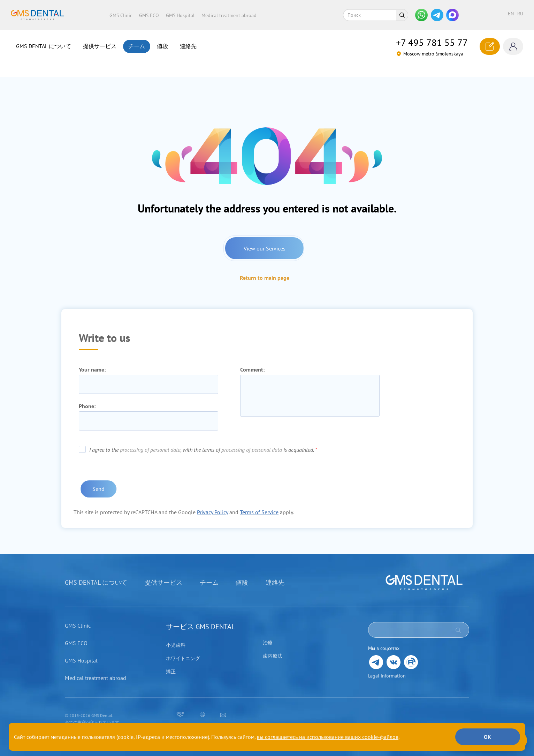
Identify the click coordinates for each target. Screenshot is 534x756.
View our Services (265, 238)
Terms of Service (259, 503)
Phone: (87, 397)
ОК (485, 737)
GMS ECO (149, 15)
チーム (137, 46)
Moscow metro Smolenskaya (430, 54)
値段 (162, 46)
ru (520, 14)
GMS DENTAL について (44, 46)
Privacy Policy (212, 503)
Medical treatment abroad (229, 15)
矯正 (171, 662)
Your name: (92, 360)
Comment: (252, 360)
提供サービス (100, 46)
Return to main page (265, 268)
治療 (268, 633)
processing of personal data (150, 441)
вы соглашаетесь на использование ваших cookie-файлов (328, 737)
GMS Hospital (180, 15)
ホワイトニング (183, 649)
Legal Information (387, 666)
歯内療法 (273, 646)
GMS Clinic (121, 15)
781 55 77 (432, 43)
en (511, 14)
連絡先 (188, 46)
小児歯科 (176, 636)
